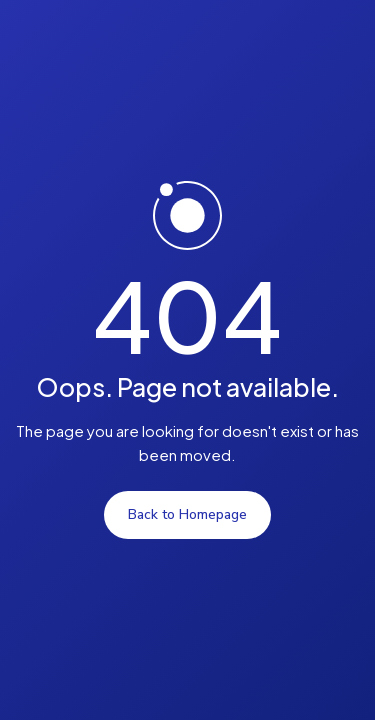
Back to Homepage (187, 514)
